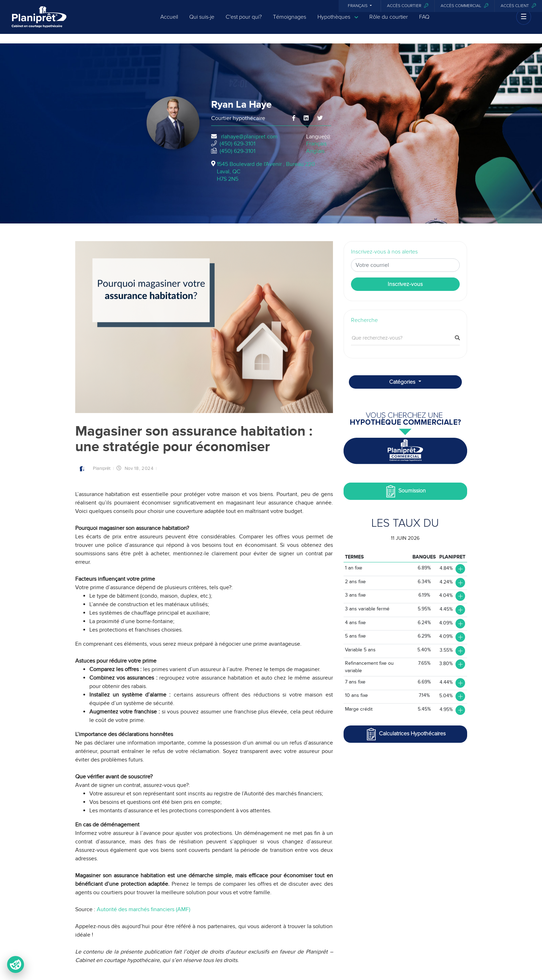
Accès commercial (464, 6)
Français (358, 6)
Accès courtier (408, 6)
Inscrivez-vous (405, 284)
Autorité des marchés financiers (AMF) (144, 909)
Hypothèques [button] (338, 22)
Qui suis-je (202, 22)
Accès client (518, 6)
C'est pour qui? (244, 22)
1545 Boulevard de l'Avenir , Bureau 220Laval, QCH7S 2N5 (266, 172)
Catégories (403, 382)
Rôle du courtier (389, 22)
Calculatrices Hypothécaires (405, 734)
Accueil (169, 22)
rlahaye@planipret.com (249, 137)
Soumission (405, 491)
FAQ (424, 22)
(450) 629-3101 (237, 144)
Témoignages (290, 22)
